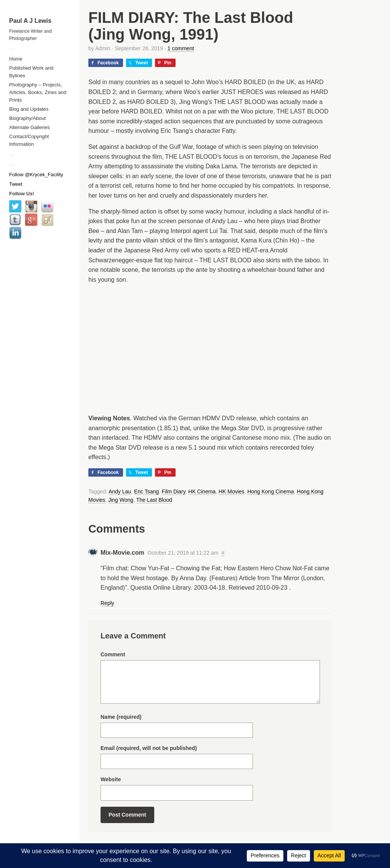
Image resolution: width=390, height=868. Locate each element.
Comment (113, 654)
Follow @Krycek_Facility (36, 175)
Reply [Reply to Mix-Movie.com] (107, 603)
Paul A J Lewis (30, 21)
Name (121, 717)
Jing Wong (121, 500)
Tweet (16, 184)
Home (16, 59)
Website (111, 779)
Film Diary (174, 491)
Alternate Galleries (30, 127)
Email (149, 748)
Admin (103, 48)
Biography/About (27, 118)
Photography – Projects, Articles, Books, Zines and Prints (38, 92)
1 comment (181, 48)
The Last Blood (154, 500)
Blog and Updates (29, 109)
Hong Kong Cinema (270, 491)
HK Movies (232, 491)
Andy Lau (120, 491)
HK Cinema (202, 491)
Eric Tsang (146, 491)
